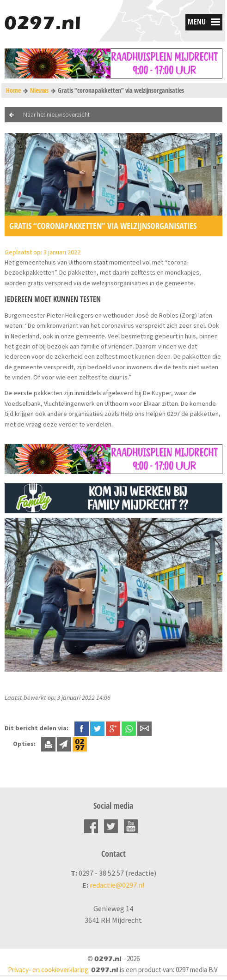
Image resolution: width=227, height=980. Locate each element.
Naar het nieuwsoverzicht (56, 114)
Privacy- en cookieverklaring (48, 970)
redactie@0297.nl (117, 885)
